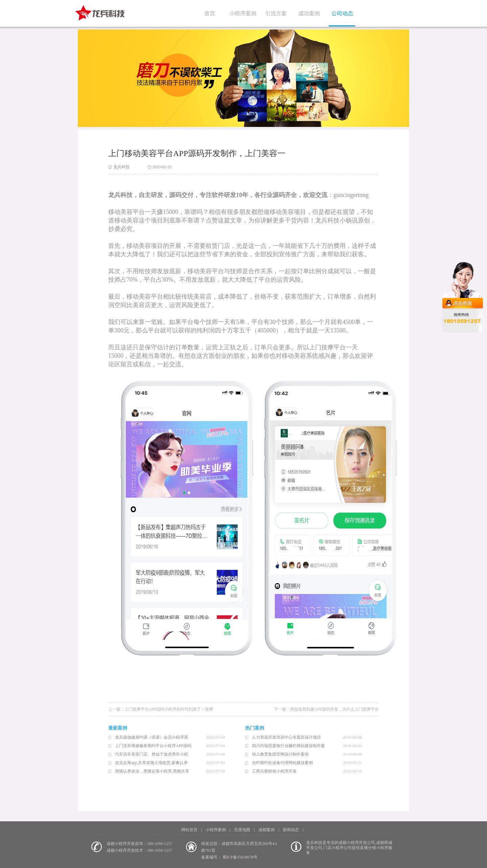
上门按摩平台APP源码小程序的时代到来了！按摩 (169, 709)
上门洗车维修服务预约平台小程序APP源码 (153, 746)
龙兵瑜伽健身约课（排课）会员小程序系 (152, 737)
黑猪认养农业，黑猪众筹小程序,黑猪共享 (152, 771)
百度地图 (242, 830)
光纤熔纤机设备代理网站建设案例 (282, 763)
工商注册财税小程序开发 (274, 771)
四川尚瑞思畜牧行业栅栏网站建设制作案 (288, 746)
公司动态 (342, 13)
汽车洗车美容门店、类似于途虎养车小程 (152, 754)
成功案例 (309, 13)
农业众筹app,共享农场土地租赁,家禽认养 (151, 763)
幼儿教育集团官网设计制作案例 (280, 754)
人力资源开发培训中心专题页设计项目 (286, 737)
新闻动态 (291, 830)
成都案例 (266, 830)
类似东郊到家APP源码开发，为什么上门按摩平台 (334, 709)
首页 (210, 13)
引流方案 (276, 13)
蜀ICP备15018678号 (240, 857)
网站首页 (189, 830)
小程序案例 (243, 13)
